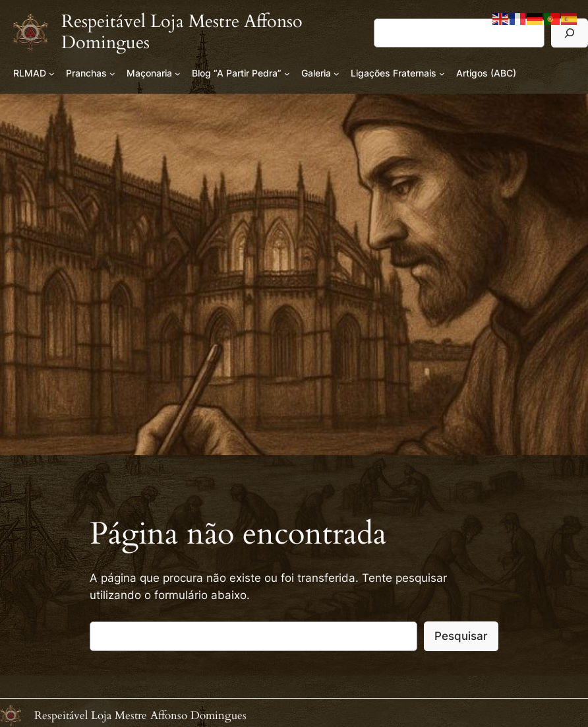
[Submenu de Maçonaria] (178, 74)
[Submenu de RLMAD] (52, 74)
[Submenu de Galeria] (337, 74)
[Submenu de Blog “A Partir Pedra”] (287, 74)
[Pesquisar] (570, 33)
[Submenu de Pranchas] (112, 74)
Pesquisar (461, 636)
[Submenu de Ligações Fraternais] (442, 74)
